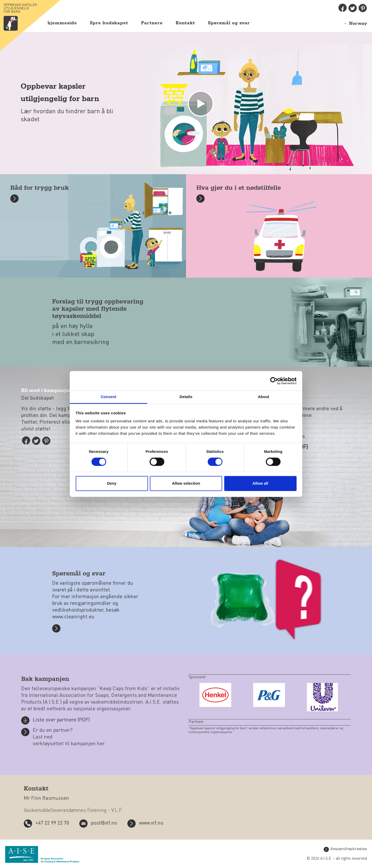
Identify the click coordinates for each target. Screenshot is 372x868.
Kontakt (185, 23)
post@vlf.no (104, 823)
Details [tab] (186, 397)
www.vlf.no (151, 823)
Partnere (152, 23)
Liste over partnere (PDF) (61, 720)
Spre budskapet (109, 23)
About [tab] (263, 397)
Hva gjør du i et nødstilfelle (239, 188)
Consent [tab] (109, 397)
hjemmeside (62, 23)
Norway (358, 24)
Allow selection (186, 483)
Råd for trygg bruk (40, 188)
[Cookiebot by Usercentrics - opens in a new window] (274, 381)
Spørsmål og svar (229, 23)
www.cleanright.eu (73, 617)
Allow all (260, 483)
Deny (112, 483)
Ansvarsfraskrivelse (349, 849)
